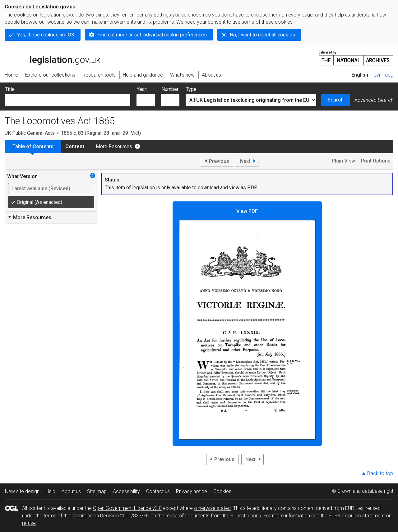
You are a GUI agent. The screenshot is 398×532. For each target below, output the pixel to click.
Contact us (158, 491)
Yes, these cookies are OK (46, 35)
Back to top (380, 473)
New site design (22, 491)
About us (71, 491)
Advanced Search (374, 100)
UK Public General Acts (30, 133)
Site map (97, 491)
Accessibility (126, 491)
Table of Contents (33, 146)
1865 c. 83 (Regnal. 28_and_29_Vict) (101, 133)
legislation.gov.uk (53, 58)
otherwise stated (212, 508)
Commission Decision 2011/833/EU (110, 516)
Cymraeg (383, 75)
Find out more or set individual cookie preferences (152, 35)
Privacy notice (192, 491)
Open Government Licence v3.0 (127, 508)
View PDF (247, 324)
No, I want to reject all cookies (262, 35)
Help (51, 491)
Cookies (222, 491)
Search (336, 100)
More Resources (114, 146)
